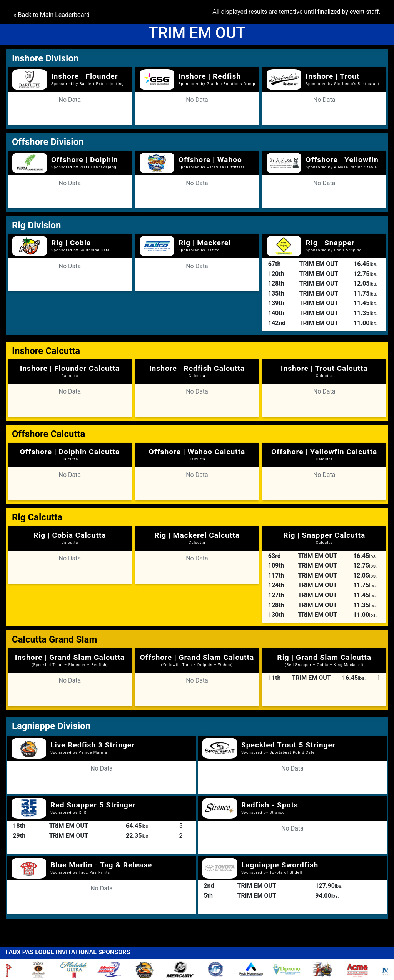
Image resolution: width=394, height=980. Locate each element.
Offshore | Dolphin (85, 160)
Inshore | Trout (332, 76)
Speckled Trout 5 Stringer (288, 745)
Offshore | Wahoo (210, 160)
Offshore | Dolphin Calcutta (70, 454)
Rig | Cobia (71, 243)
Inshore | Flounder (85, 76)
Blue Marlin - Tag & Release (101, 865)
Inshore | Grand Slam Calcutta (70, 660)
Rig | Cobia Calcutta (70, 538)
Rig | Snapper (330, 243)
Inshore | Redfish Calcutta (197, 371)
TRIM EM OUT (319, 264)
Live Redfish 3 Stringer (93, 745)
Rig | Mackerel (205, 243)
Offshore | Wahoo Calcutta (197, 454)
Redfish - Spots (270, 805)
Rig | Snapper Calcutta (324, 538)
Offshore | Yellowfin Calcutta (324, 454)
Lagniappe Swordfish (280, 865)
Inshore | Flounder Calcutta (70, 371)
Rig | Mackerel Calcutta (197, 538)
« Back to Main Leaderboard (52, 15)
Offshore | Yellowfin (342, 160)
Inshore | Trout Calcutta (324, 371)
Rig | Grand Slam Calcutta (324, 660)
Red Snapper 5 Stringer (93, 805)
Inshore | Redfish (210, 76)
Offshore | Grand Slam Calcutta (197, 660)
